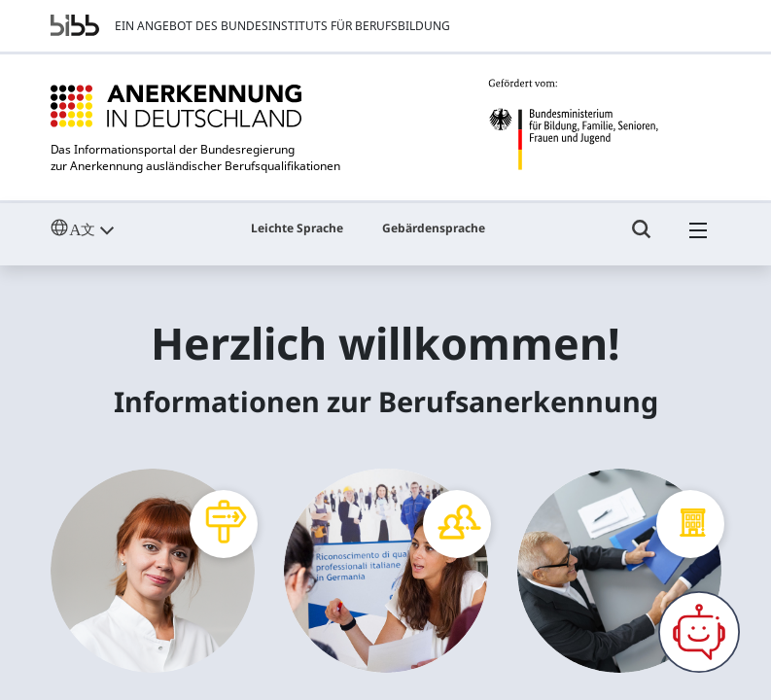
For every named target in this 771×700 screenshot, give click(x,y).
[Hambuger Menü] (698, 238)
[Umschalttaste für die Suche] (642, 238)
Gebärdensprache (434, 228)
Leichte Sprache (297, 228)
